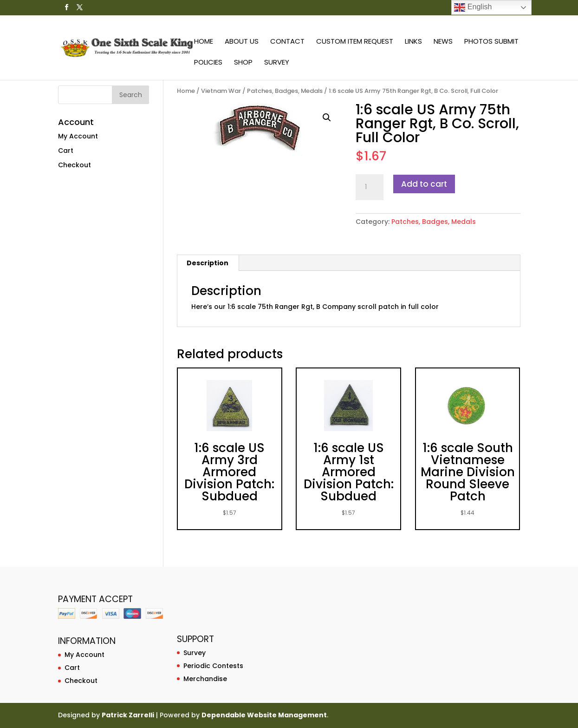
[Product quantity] (370, 187)
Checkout (75, 165)
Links (413, 42)
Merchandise (205, 679)
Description (208, 263)
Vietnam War (221, 91)
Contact (287, 42)
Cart (66, 151)
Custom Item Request (355, 42)
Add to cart (424, 184)
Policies (208, 63)
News (443, 42)
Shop (243, 63)
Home (204, 42)
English (473, 7)
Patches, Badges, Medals (285, 91)
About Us (242, 42)
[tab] (208, 263)
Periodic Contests (213, 666)
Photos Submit (491, 42)
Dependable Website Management (264, 715)
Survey (277, 63)
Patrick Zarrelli (128, 715)
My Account (78, 136)
